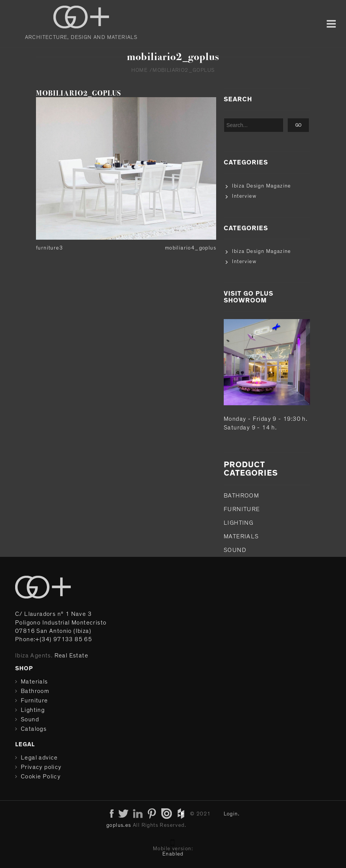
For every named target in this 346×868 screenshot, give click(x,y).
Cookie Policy (41, 777)
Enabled (173, 854)
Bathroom (241, 496)
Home (140, 70)
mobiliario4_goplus (191, 248)
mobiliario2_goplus (79, 93)
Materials (241, 536)
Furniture (242, 509)
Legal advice (39, 758)
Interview (244, 196)
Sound (235, 550)
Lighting (238, 523)
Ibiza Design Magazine (261, 186)
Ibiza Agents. (34, 656)
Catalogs (34, 729)
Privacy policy (41, 767)
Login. (232, 814)
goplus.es (119, 825)
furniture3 (49, 248)
